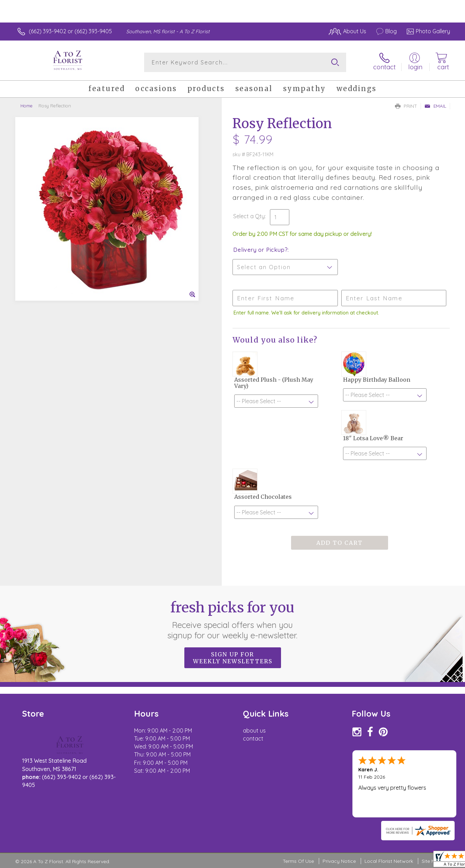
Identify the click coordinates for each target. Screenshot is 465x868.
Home (27, 106)
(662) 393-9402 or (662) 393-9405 (70, 31)
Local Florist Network (389, 861)
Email (435, 106)
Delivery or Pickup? (260, 250)
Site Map (432, 861)
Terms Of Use (298, 861)
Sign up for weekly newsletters (233, 658)
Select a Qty (249, 216)
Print (406, 106)
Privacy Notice (339, 861)
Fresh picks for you (233, 620)
